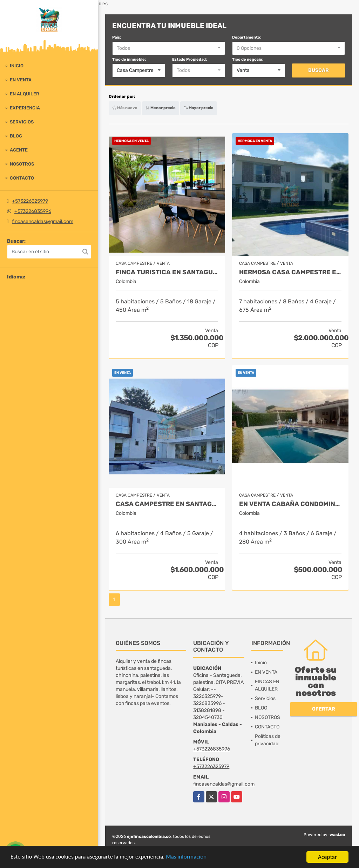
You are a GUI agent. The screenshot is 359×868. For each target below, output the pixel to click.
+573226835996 (33, 211)
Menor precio (161, 108)
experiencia (25, 108)
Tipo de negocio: (248, 59)
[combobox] (169, 48)
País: (117, 37)
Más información (187, 857)
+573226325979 (30, 201)
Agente (19, 150)
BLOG (16, 136)
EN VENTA (21, 80)
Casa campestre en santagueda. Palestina (167, 504)
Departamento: (247, 37)
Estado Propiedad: (189, 59)
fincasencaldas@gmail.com (43, 221)
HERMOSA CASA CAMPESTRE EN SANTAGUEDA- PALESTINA (290, 272)
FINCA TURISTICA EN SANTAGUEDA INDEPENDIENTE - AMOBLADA (167, 272)
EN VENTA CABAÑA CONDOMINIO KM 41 (290, 504)
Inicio (17, 66)
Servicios (22, 122)
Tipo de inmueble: (129, 59)
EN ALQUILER (25, 94)
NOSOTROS (22, 164)
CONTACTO (22, 178)
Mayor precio (199, 108)
